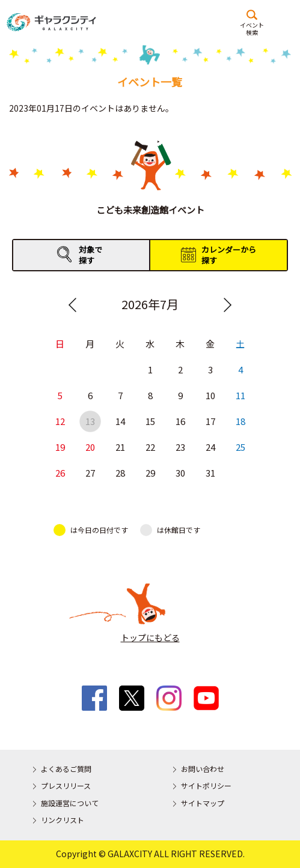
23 (180, 448)
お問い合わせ (203, 769)
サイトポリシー (206, 785)
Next (227, 305)
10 (210, 396)
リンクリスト (63, 820)
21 (120, 448)
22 (150, 448)
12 (60, 422)
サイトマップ (203, 803)
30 (180, 473)
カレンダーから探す (229, 255)
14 (120, 422)
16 (180, 422)
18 (240, 422)
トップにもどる (150, 637)
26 (60, 473)
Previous (73, 305)
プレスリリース (66, 785)
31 (210, 473)
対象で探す (90, 255)
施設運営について (70, 803)
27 (90, 473)
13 (90, 422)
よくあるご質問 (66, 769)
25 (240, 448)
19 (60, 448)
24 (210, 448)
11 (240, 396)
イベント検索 (252, 28)
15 (150, 422)
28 (120, 473)
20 (90, 448)
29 (150, 473)
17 (210, 422)
